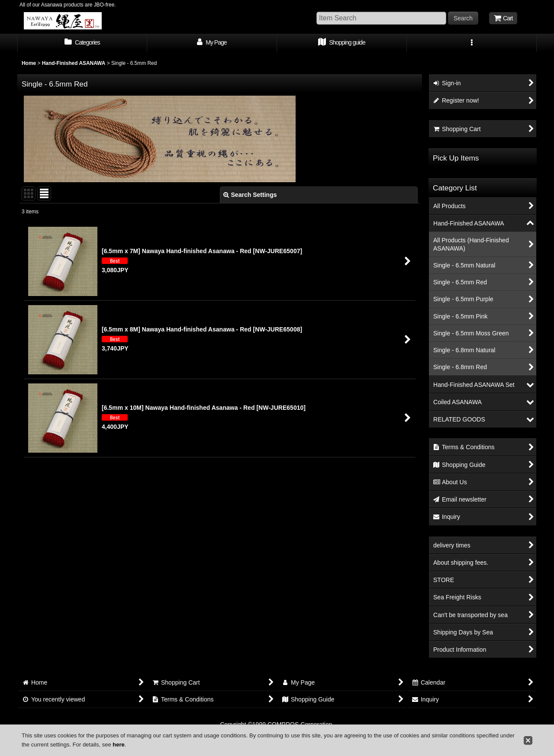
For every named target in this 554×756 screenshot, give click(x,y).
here (118, 745)
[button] (472, 43)
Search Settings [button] (250, 195)
